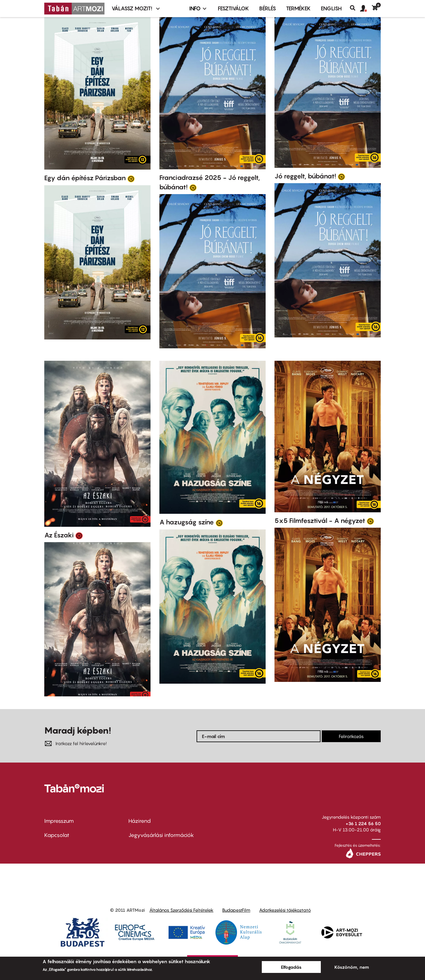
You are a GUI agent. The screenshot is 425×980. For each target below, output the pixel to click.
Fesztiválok (233, 8)
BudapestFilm (236, 910)
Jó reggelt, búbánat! (305, 176)
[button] (366, 9)
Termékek (298, 8)
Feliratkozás (351, 736)
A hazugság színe (187, 522)
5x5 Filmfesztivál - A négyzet (320, 521)
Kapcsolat (57, 835)
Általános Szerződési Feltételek (181, 910)
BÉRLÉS (268, 8)
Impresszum (59, 821)
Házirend (140, 821)
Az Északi (59, 535)
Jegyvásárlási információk (161, 835)
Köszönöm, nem (352, 967)
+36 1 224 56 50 (363, 823)
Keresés (355, 8)
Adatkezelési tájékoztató (285, 910)
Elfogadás (291, 967)
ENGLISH (331, 8)
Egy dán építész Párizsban (85, 178)
